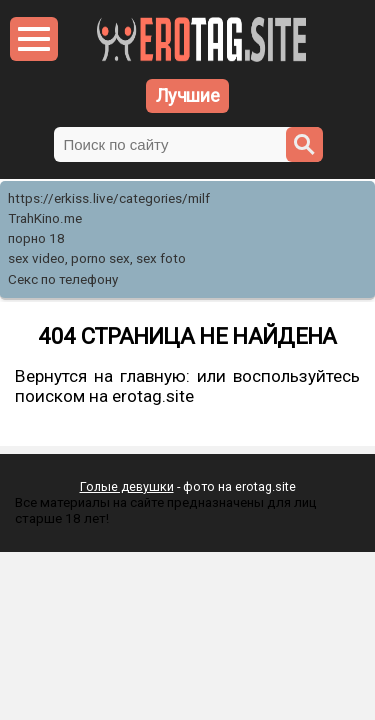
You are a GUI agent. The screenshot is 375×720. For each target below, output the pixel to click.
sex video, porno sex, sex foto (97, 258)
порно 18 (36, 238)
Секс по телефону (63, 279)
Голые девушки (127, 486)
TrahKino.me (45, 218)
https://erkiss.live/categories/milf (109, 198)
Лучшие (188, 95)
